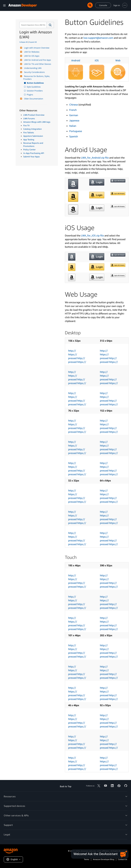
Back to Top (66, 786)
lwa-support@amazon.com (98, 38)
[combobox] (33, 25)
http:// (72, 351)
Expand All (33, 42)
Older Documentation (33, 99)
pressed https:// (77, 362)
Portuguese (76, 131)
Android (76, 60)
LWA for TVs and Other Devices (37, 64)
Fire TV (26, 125)
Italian (73, 126)
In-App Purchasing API (34, 153)
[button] (50, 25)
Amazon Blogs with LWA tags (37, 122)
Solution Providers (35, 91)
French (73, 110)
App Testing (29, 140)
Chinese (74, 105)
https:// (73, 354)
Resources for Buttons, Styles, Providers (37, 78)
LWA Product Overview (34, 115)
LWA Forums (29, 118)
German (74, 115)
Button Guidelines (35, 83)
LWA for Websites (31, 52)
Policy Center (29, 150)
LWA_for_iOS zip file (92, 235)
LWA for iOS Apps (31, 56)
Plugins (30, 95)
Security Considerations (34, 72)
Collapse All (24, 42)
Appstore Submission (33, 136)
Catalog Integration (33, 129)
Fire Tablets (29, 132)
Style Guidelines (34, 87)
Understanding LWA (32, 68)
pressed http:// (77, 358)
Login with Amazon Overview (36, 48)
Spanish (74, 136)
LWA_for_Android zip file (95, 158)
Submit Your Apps (31, 157)
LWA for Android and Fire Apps (37, 60)
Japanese (74, 120)
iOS (97, 60)
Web (118, 60)
